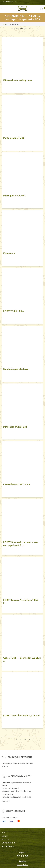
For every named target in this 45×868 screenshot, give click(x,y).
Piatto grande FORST (14, 138)
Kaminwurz (9, 253)
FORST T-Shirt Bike (13, 311)
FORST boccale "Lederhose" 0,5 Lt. (20, 602)
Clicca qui (6, 763)
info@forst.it (6, 801)
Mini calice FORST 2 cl (15, 427)
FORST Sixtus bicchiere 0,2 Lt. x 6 (21, 716)
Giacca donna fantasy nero (17, 80)
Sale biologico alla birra (16, 369)
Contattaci (6, 783)
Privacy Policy (23, 865)
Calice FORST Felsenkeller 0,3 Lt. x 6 (22, 659)
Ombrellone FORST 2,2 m (17, 485)
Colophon (22, 861)
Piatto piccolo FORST (15, 196)
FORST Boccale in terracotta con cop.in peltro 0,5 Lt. (21, 544)
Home (5, 24)
